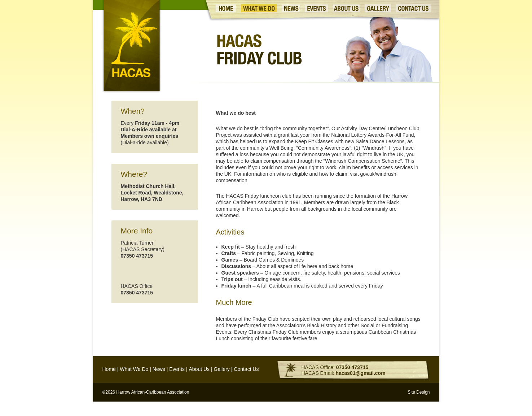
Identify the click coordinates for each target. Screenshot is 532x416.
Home (109, 369)
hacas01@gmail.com (360, 373)
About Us (199, 369)
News (159, 369)
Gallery (222, 369)
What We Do (134, 369)
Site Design (419, 392)
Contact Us (246, 369)
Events (177, 369)
